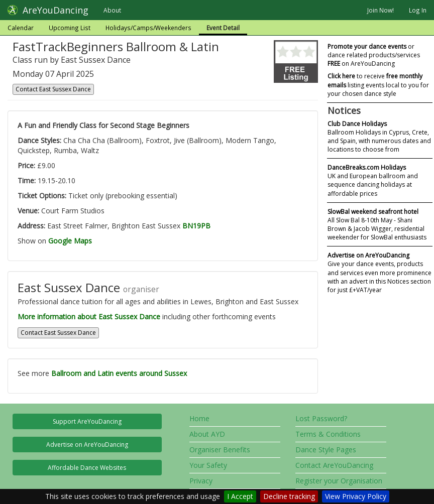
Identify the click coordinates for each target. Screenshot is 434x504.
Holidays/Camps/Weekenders (148, 28)
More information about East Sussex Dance (89, 317)
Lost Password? (321, 418)
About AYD (207, 434)
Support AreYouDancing (87, 421)
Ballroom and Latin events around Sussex (119, 373)
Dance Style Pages (326, 450)
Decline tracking (289, 496)
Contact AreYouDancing (334, 465)
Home (199, 418)
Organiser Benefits (220, 450)
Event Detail (223, 28)
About (112, 10)
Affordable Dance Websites (87, 468)
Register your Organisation (339, 481)
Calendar (21, 28)
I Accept (240, 496)
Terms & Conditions (328, 434)
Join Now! (381, 10)
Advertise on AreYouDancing (87, 445)
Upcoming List (70, 28)
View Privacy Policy (356, 496)
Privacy (201, 481)
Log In (418, 10)
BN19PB (196, 226)
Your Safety (208, 465)
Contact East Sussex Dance (53, 89)
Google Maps (70, 241)
